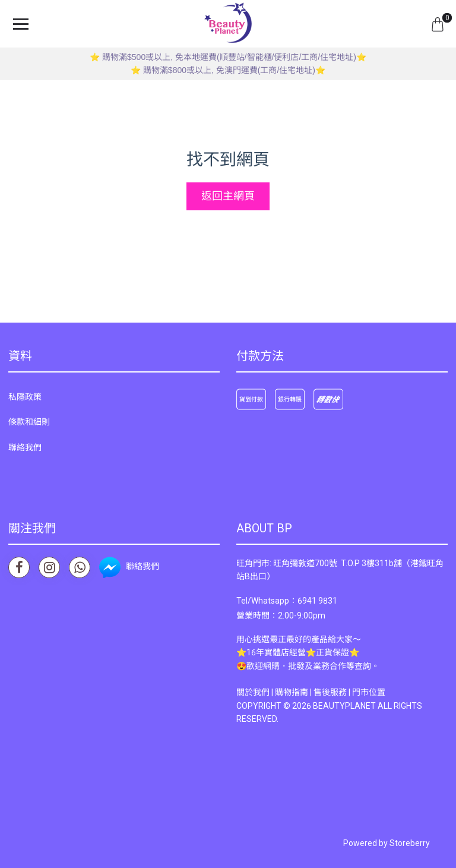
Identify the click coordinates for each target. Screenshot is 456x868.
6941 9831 (317, 601)
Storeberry (410, 843)
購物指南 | (294, 692)
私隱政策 (25, 397)
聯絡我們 (25, 447)
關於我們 (253, 692)
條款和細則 (29, 422)
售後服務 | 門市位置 (349, 692)
